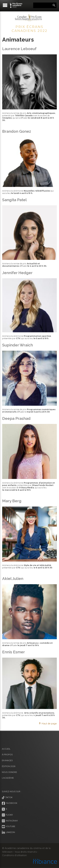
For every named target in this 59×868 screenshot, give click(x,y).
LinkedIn (8, 832)
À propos (7, 755)
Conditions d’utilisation (14, 855)
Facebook (10, 803)
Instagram (10, 821)
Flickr (7, 815)
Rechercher (54, 5)
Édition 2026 (9, 766)
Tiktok (7, 798)
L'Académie (8, 778)
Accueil (6, 749)
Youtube (9, 827)
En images (7, 760)
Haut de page (48, 724)
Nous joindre (9, 772)
